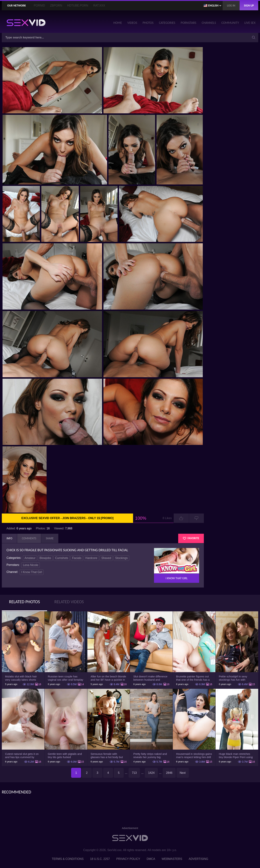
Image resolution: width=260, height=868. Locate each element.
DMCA (151, 859)
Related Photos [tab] (24, 602)
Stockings (121, 558)
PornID (39, 6)
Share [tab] (50, 538)
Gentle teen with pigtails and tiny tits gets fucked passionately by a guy (65, 756)
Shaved (106, 558)
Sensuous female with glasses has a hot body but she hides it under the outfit (107, 756)
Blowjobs (45, 558)
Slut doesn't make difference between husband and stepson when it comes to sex (151, 678)
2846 (169, 773)
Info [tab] (9, 538)
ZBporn (56, 6)
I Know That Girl (32, 572)
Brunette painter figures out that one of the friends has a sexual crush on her (193, 678)
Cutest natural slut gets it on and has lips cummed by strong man (22, 756)
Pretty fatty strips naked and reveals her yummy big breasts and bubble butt (150, 756)
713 (134, 773)
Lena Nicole (31, 565)
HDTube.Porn (78, 6)
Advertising (198, 859)
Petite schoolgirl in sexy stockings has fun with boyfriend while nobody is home (234, 678)
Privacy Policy (128, 859)
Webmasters (172, 859)
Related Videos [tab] (69, 602)
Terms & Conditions (68, 859)
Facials (77, 558)
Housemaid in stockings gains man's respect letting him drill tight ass (194, 756)
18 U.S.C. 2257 (100, 859)
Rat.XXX (99, 6)
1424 (151, 773)
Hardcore (91, 558)
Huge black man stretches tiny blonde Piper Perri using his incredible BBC (236, 756)
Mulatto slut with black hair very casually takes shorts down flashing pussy (21, 678)
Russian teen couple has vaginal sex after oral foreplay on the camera (66, 678)
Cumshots (62, 558)
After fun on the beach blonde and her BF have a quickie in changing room (108, 678)
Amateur (30, 558)
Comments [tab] (29, 538)
